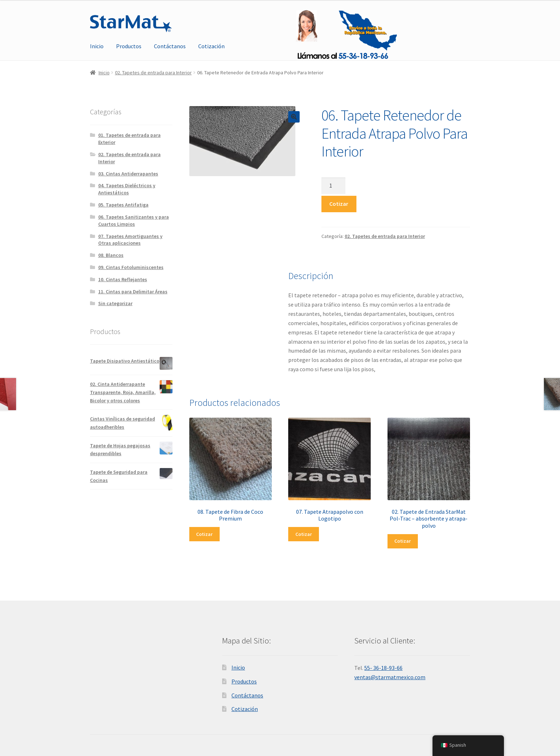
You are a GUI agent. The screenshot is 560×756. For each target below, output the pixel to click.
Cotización (211, 46)
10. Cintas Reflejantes (123, 279)
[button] (294, 117)
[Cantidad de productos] (334, 186)
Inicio (97, 46)
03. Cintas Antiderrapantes (128, 174)
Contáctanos (170, 46)
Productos (129, 46)
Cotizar (339, 204)
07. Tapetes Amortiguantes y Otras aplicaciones (130, 240)
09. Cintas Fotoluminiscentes (131, 267)
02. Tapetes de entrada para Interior (153, 73)
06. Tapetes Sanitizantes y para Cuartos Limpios (134, 220)
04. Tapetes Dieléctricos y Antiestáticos (127, 189)
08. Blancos (111, 255)
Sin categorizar (115, 303)
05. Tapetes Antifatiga (123, 205)
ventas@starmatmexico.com (390, 677)
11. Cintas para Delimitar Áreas (133, 292)
